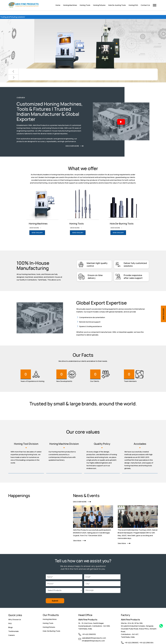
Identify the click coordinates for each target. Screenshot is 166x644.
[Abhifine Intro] (121, 122)
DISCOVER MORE (75, 146)
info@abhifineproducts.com (93, 641)
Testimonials (13, 631)
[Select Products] (64, 590)
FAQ (10, 623)
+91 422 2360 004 (146, 642)
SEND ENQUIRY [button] (163, 314)
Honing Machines (50, 619)
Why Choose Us (15, 619)
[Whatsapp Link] (161, 626)
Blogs (10, 627)
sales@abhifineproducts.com (94, 638)
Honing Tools (48, 623)
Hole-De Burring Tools (51, 631)
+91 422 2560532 (89, 634)
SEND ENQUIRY (37, 233)
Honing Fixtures (49, 627)
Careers (12, 635)
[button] (155, 5)
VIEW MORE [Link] (36, 228)
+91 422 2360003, (132, 642)
